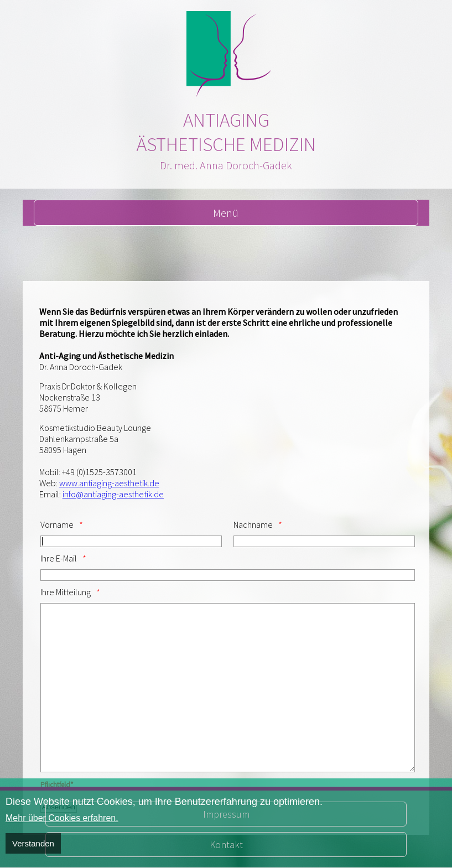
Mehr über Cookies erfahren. (62, 818)
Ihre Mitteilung (66, 592)
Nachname (253, 524)
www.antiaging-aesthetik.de (109, 483)
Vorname (57, 524)
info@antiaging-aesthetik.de (113, 494)
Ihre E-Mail (59, 558)
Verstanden (33, 843)
